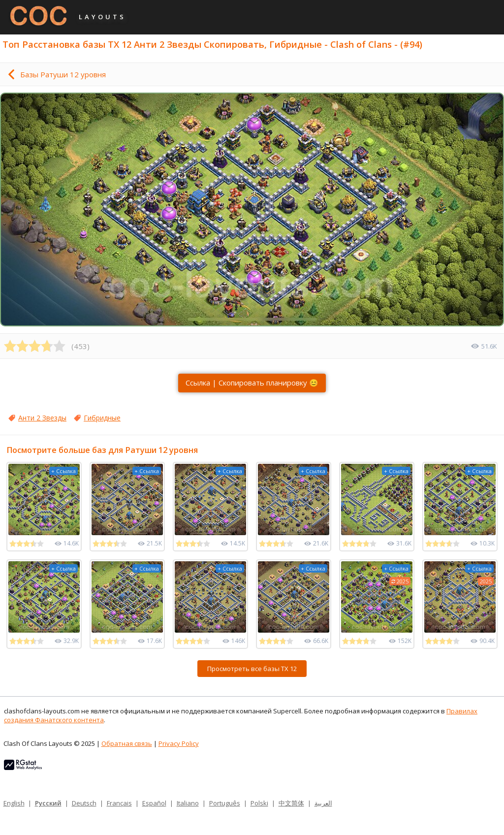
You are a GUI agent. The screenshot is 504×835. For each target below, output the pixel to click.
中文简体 (291, 803)
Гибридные (102, 418)
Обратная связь (127, 743)
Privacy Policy (179, 743)
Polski (259, 803)
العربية (323, 803)
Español (154, 803)
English (14, 803)
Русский (48, 803)
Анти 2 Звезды (42, 418)
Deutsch (84, 803)
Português (225, 803)
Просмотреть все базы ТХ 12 (252, 669)
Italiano (188, 803)
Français (119, 803)
